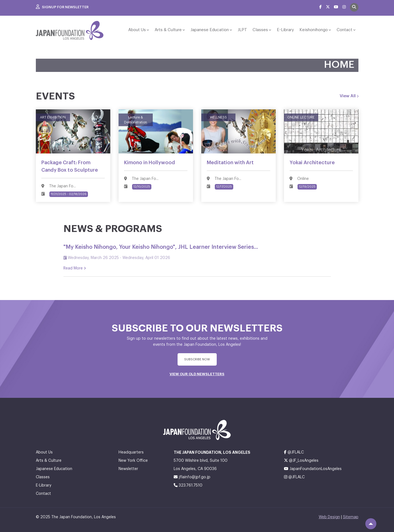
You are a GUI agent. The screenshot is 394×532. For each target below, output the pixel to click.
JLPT (242, 30)
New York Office (133, 461)
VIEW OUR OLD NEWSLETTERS (197, 374)
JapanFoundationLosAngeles (313, 469)
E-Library (285, 30)
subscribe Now (197, 359)
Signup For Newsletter (62, 7)
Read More (75, 268)
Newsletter (128, 469)
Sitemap (351, 517)
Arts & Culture (168, 30)
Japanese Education (210, 30)
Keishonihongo (314, 30)
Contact (345, 30)
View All (349, 96)
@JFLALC (294, 452)
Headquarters (131, 452)
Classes (260, 30)
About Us (137, 30)
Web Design (329, 517)
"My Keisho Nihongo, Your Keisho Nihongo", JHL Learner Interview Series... (161, 247)
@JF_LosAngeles (301, 461)
